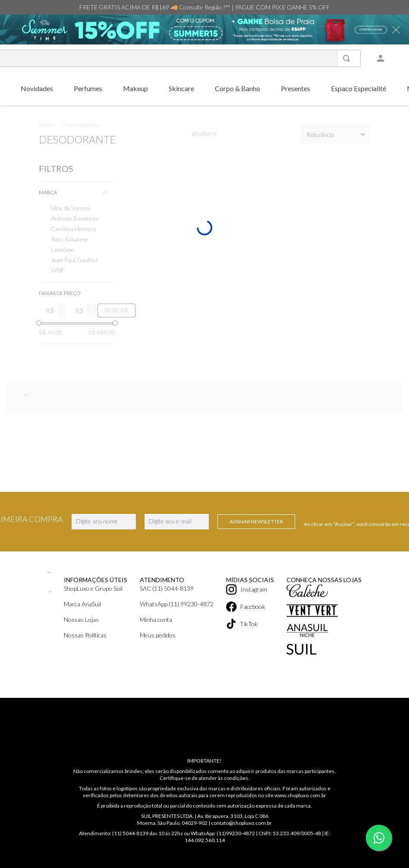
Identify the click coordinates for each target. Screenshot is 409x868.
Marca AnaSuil (82, 619)
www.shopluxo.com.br (300, 795)
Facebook (242, 619)
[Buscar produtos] (352, 58)
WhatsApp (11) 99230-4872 (177, 619)
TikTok (238, 635)
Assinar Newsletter (256, 537)
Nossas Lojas (81, 635)
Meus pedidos (158, 650)
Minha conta (156, 635)
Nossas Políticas (85, 650)
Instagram (243, 603)
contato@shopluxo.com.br (241, 823)
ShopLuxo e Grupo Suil (93, 603)
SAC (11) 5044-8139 (167, 603)
